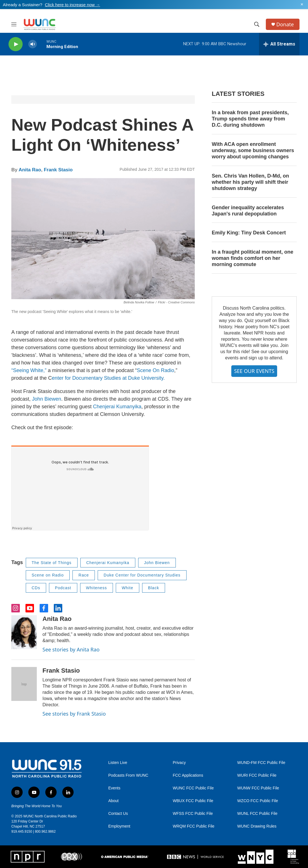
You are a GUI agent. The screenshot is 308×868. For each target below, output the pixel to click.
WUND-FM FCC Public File (261, 763)
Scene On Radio (155, 370)
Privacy (179, 763)
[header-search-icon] (257, 24)
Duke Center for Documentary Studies (142, 575)
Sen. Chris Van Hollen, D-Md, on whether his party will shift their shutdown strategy (250, 182)
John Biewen (47, 399)
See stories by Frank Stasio (74, 714)
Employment (119, 826)
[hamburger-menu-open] (14, 24)
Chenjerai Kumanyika (117, 407)
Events (114, 788)
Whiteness (97, 588)
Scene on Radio (48, 575)
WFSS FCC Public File (193, 814)
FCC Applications (188, 775)
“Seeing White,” (30, 370)
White (128, 588)
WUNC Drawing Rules (257, 826)
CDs (36, 588)
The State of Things (52, 563)
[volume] (33, 44)
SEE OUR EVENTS (254, 371)
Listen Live (118, 763)
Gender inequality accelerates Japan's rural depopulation (248, 211)
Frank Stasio (58, 170)
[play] (16, 44)
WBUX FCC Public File (193, 801)
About (113, 801)
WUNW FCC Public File (258, 788)
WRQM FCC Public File (193, 826)
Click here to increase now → (72, 5)
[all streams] (279, 44)
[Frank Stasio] (24, 684)
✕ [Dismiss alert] (302, 5)
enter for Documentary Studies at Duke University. (108, 378)
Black (154, 588)
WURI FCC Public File (257, 775)
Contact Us (118, 814)
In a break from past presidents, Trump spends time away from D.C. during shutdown (250, 119)
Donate (285, 24)
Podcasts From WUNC (128, 775)
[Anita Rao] (24, 632)
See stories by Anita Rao (71, 649)
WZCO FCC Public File (258, 801)
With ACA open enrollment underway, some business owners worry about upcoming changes (253, 150)
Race (84, 575)
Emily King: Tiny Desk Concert (249, 233)
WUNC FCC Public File (193, 788)
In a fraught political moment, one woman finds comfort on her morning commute (253, 258)
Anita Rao (30, 170)
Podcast (63, 588)
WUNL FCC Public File (257, 814)
